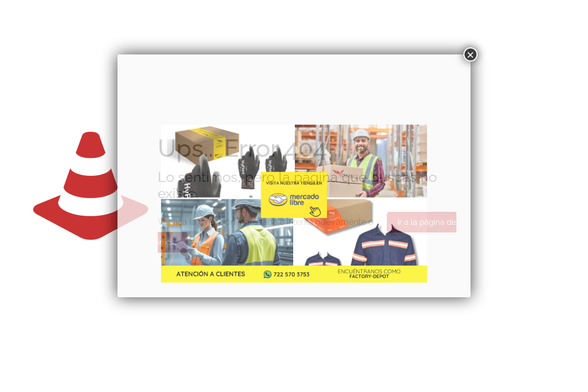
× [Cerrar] (471, 54)
